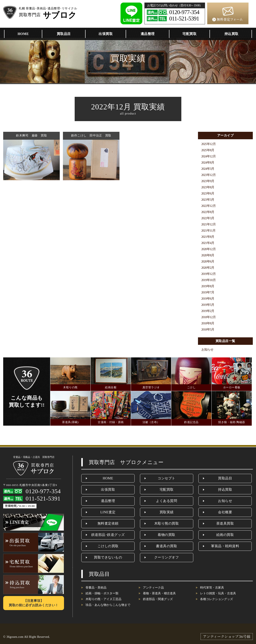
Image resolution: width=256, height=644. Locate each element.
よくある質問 (167, 501)
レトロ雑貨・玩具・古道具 (218, 593)
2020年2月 (208, 268)
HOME (23, 34)
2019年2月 (208, 311)
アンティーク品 (153, 588)
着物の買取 (167, 535)
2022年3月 (208, 218)
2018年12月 (209, 317)
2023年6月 (208, 193)
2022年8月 (208, 212)
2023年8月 (208, 187)
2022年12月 (209, 206)
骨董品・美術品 (96, 588)
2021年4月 (208, 243)
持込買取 (231, 34)
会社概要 (225, 512)
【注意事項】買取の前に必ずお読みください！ (34, 603)
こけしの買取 (108, 546)
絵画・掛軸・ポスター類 (102, 593)
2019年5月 (208, 305)
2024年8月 (208, 162)
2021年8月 (208, 237)
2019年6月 (208, 299)
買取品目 (64, 34)
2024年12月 (209, 156)
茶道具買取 (225, 523)
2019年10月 (209, 280)
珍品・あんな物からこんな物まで (108, 605)
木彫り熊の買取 (167, 523)
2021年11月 (208, 231)
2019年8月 (208, 286)
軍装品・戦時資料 (225, 546)
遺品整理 (148, 34)
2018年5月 (208, 329)
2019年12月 (209, 274)
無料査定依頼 (108, 523)
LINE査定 (108, 512)
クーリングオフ (167, 557)
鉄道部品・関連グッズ (158, 599)
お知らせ (207, 350)
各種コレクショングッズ (217, 599)
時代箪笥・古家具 (212, 588)
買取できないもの (108, 557)
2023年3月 (208, 200)
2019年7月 (208, 292)
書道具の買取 (167, 546)
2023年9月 (208, 181)
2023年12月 (209, 175)
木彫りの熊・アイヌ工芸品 (103, 599)
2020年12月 (209, 249)
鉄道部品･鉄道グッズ (108, 535)
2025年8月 (208, 150)
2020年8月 (208, 255)
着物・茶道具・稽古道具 (159, 593)
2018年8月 (208, 323)
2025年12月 (209, 144)
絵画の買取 (225, 535)
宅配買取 (189, 34)
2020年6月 (208, 261)
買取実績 (167, 512)
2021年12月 (209, 224)
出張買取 (106, 34)
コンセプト (167, 478)
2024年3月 (208, 169)
